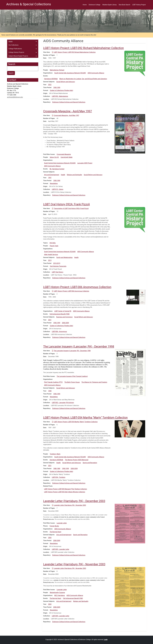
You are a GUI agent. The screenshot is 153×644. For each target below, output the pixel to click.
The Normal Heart (55, 532)
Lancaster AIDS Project (85, 163)
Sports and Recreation (90, 463)
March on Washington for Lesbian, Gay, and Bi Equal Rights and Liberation (83, 79)
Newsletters (54, 183)
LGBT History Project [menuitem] (139, 5)
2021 (50, 320)
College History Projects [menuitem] (22, 53)
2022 (50, 85)
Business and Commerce (64, 317)
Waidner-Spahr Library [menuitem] (109, 5)
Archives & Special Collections (29, 4)
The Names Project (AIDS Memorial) (77, 460)
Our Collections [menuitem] (22, 46)
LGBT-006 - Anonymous (59, 332)
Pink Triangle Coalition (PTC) (53, 382)
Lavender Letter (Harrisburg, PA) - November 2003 (70, 568)
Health (63, 175)
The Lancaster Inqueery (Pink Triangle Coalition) (72, 376)
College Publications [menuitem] (22, 49)
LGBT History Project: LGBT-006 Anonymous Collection (71, 291)
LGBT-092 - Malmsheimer (60, 96)
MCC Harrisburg (60, 595)
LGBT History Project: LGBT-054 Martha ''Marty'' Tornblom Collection (76, 422)
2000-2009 (65, 323)
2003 (50, 538)
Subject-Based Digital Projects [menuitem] (22, 56)
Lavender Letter (62, 523)
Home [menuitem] (85, 5)
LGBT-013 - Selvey (58, 189)
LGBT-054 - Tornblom (59, 477)
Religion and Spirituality (75, 175)
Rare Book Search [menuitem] (124, 5)
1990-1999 (57, 88)
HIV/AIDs (53, 243)
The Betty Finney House (72, 382)
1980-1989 (57, 469)
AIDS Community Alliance (96, 73)
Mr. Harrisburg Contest (57, 169)
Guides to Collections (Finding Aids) (61, 90)
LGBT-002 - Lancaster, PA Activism (63, 403)
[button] (135, 63)
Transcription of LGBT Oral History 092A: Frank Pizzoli (71, 208)
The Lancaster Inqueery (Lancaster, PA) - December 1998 (72, 351)
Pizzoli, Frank (54, 246)
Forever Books (54, 526)
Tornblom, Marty (55, 454)
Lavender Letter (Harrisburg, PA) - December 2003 (70, 505)
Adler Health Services (51, 255)
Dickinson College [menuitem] (94, 5)
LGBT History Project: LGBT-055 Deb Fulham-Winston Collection (65, 492)
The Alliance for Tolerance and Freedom (94, 382)
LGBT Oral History (58, 272)
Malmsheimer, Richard (57, 70)
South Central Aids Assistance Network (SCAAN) (70, 73)
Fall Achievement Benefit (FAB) (60, 314)
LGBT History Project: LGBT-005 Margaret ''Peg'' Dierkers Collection (66, 489)
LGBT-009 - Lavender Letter (61, 549)
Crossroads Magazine (64, 154)
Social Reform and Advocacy (66, 82)
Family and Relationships (64, 257)
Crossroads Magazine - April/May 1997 (66, 115)
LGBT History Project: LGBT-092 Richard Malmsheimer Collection (75, 52)
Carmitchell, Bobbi (67, 157)
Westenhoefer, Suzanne (57, 593)
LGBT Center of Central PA (63, 311)
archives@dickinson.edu (15, 97)
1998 (50, 391)
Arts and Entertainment (52, 175)
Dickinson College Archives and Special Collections (69, 102)
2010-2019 (57, 263)
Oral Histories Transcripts (58, 266)
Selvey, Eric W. (54, 157)
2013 (50, 260)
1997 (50, 178)
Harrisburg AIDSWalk (51, 79)
